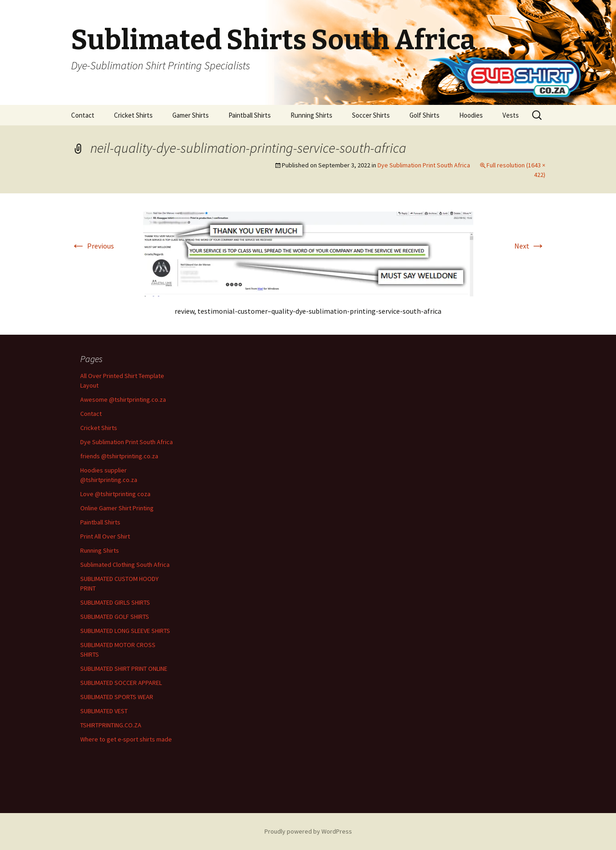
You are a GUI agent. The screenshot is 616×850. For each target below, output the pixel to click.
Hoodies (471, 115)
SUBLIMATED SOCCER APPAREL (121, 683)
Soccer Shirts (371, 115)
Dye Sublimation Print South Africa (424, 165)
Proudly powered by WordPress (308, 831)
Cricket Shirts (133, 115)
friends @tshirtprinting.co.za (119, 456)
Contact (83, 115)
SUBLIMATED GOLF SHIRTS (115, 617)
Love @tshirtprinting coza (115, 494)
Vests (511, 115)
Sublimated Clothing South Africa (125, 565)
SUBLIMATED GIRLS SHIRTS (115, 602)
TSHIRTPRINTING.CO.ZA (111, 725)
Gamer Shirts (191, 115)
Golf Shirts (424, 115)
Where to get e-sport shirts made (126, 739)
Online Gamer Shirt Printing (117, 508)
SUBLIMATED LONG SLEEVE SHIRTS (125, 631)
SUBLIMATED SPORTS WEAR (117, 697)
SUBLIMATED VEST (104, 711)
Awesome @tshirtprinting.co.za (123, 399)
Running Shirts (311, 115)
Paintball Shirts (250, 115)
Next (530, 246)
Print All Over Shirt (105, 536)
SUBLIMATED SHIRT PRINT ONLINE (124, 669)
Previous (93, 246)
